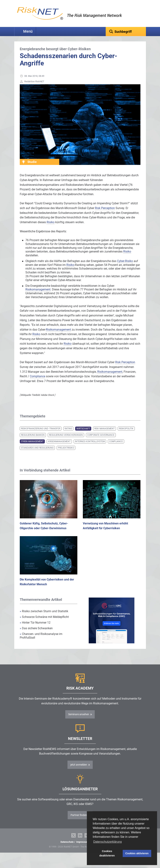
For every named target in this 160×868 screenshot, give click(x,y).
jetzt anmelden (79, 770)
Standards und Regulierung (37, 454)
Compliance (116, 447)
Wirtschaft (83, 434)
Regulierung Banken (33, 441)
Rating (68, 434)
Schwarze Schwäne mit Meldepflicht (44, 623)
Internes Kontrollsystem (90, 447)
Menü (28, 31)
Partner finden (79, 821)
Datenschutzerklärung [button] (108, 842)
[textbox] (126, 32)
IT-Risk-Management (32, 447)
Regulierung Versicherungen (66, 441)
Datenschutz (67, 848)
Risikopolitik (126, 434)
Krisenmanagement (59, 447)
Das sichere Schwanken (36, 634)
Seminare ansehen (79, 720)
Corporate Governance (101, 441)
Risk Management (105, 434)
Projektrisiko (66, 454)
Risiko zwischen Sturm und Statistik (44, 617)
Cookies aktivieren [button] (137, 853)
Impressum (82, 848)
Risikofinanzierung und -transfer (41, 434)
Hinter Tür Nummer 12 (35, 628)
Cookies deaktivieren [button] (107, 853)
